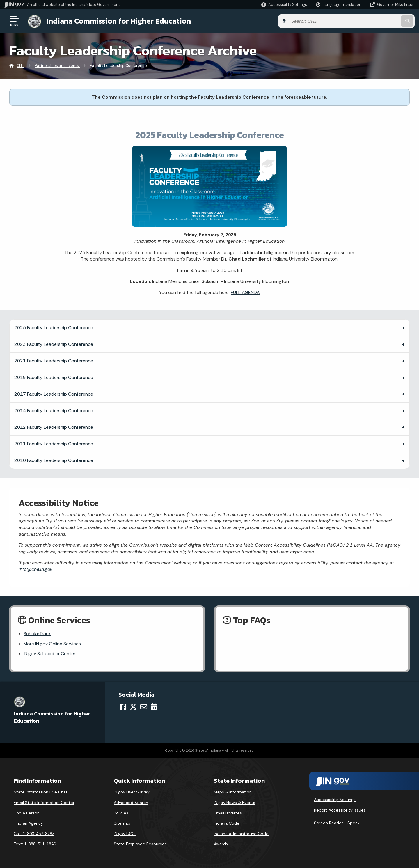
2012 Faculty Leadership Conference (54, 427)
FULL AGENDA (245, 292)
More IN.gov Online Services (52, 644)
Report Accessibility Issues (340, 810)
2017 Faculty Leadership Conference (54, 393)
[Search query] (367, 21)
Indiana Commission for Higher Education (118, 21)
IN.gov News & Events (235, 803)
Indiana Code (227, 823)
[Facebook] (123, 707)
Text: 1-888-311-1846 (35, 844)
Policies (121, 813)
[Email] (144, 707)
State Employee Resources (140, 844)
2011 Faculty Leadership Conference (54, 443)
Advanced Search (131, 803)
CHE (20, 65)
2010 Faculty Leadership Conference (54, 460)
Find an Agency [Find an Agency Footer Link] (28, 823)
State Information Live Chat (41, 792)
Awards (221, 844)
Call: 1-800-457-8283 (34, 834)
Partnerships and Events (57, 65)
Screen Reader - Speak (337, 823)
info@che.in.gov (35, 569)
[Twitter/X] (133, 707)
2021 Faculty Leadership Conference (54, 360)
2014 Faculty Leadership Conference (54, 410)
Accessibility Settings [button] (335, 800)
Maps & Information (233, 792)
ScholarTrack (37, 633)
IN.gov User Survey (132, 792)
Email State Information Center (44, 803)
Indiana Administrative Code (241, 834)
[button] (284, 5)
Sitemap (122, 823)
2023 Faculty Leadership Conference (54, 344)
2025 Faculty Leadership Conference (54, 327)
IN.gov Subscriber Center (49, 654)
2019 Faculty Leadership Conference (54, 377)
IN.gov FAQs (125, 834)
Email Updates (228, 813)
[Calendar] (154, 707)
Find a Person (27, 813)
